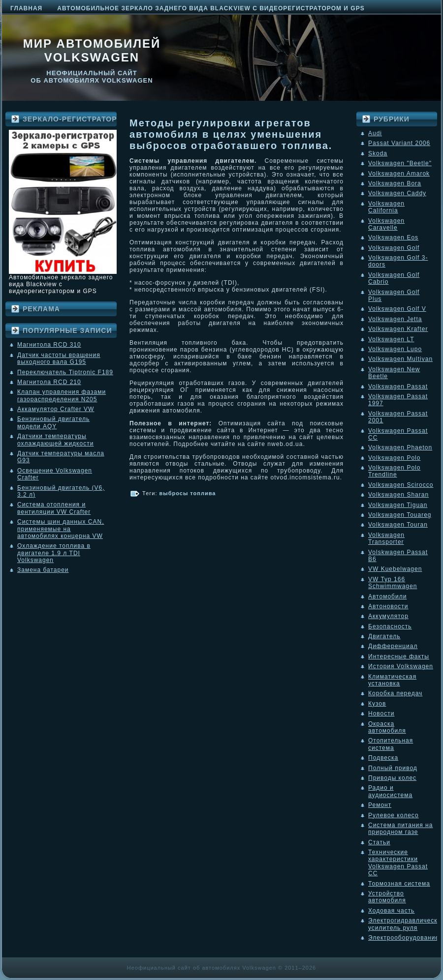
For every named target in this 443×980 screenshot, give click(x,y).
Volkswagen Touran (398, 525)
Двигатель (384, 636)
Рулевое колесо (394, 815)
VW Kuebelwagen (395, 569)
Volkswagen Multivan (400, 359)
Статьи (379, 842)
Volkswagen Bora (395, 183)
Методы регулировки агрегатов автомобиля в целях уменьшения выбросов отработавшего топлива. (231, 134)
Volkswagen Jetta (395, 319)
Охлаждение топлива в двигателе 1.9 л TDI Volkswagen (54, 553)
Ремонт (380, 805)
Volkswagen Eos (393, 238)
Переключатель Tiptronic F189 (65, 372)
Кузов (377, 704)
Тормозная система (399, 884)
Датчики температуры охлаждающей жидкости (55, 440)
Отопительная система (391, 744)
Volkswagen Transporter (386, 538)
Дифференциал (393, 646)
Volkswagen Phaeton (400, 447)
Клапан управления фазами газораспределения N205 (62, 395)
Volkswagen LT (391, 339)
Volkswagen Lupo (395, 349)
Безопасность (390, 626)
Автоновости (388, 606)
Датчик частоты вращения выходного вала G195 (59, 358)
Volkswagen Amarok (399, 174)
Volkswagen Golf (394, 248)
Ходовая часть (391, 911)
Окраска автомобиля (387, 727)
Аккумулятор (388, 616)
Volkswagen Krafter (398, 329)
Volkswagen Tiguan (398, 505)
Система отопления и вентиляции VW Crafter (54, 508)
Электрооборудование (404, 938)
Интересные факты (399, 656)
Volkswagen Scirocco (401, 485)
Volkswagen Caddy (397, 193)
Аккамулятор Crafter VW (56, 409)
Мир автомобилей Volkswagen (92, 50)
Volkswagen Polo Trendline (394, 471)
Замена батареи (43, 570)
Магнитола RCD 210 (49, 382)
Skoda (378, 153)
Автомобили (387, 596)
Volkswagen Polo (394, 458)
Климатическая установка (392, 680)
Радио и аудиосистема (390, 791)
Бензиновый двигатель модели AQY (53, 422)
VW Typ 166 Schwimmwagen (393, 583)
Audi (375, 133)
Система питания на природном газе (400, 829)
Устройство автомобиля (387, 897)
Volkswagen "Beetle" (400, 163)
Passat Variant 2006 (399, 143)
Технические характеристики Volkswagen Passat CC (398, 863)
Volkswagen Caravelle (386, 224)
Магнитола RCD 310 (49, 345)
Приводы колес (392, 778)
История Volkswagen (401, 666)
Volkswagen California (386, 207)
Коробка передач (395, 693)
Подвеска (383, 758)
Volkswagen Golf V (397, 309)
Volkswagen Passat (398, 386)
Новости (381, 713)
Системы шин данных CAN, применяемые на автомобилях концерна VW (61, 529)
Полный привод (393, 768)
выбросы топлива (188, 493)
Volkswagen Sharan (398, 495)
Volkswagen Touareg (400, 515)
